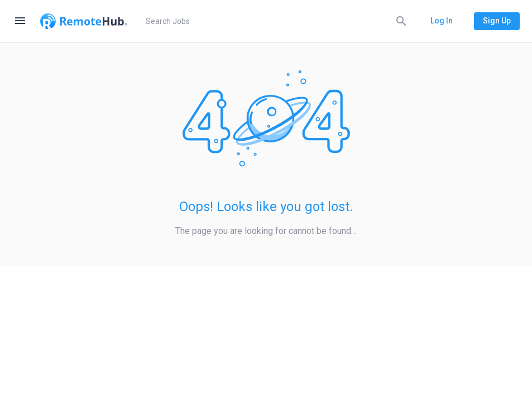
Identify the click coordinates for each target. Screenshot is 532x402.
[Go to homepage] (84, 21)
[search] (274, 21)
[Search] (401, 21)
